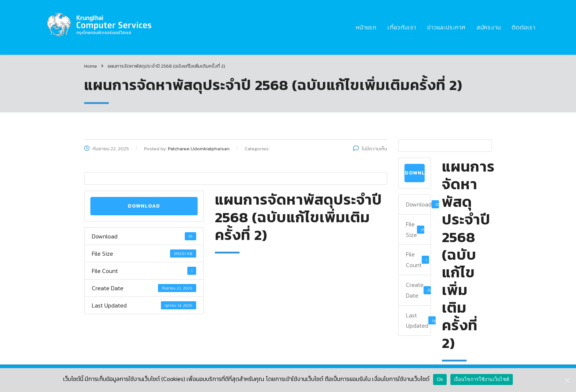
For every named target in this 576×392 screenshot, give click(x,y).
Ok (440, 379)
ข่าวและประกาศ (446, 27)
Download (144, 206)
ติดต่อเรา (524, 27)
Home (91, 66)
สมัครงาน (489, 27)
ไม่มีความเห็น (370, 149)
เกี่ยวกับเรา (402, 27)
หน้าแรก (366, 27)
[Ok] (567, 380)
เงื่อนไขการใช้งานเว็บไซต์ (482, 379)
